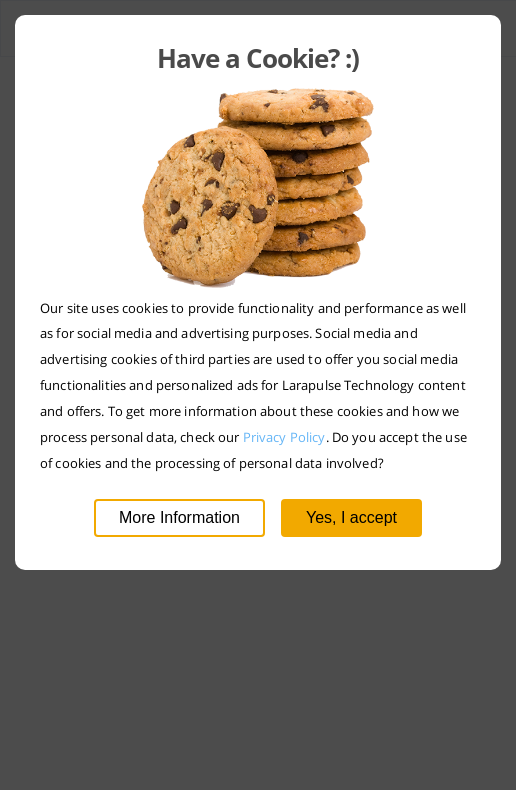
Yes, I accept (351, 517)
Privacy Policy (284, 437)
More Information (179, 517)
